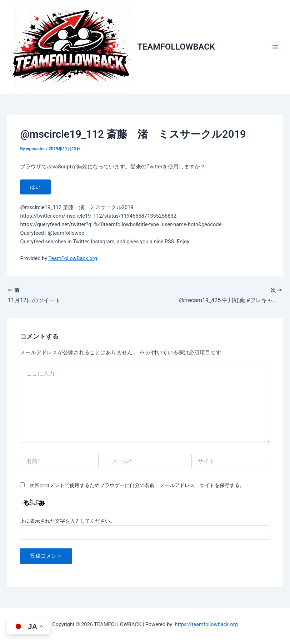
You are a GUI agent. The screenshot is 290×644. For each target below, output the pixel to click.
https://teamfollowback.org (206, 624)
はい (35, 187)
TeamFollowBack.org (72, 258)
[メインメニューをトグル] (275, 47)
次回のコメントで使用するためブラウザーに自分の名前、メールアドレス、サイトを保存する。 (137, 485)
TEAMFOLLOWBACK (176, 47)
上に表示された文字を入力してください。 (67, 521)
